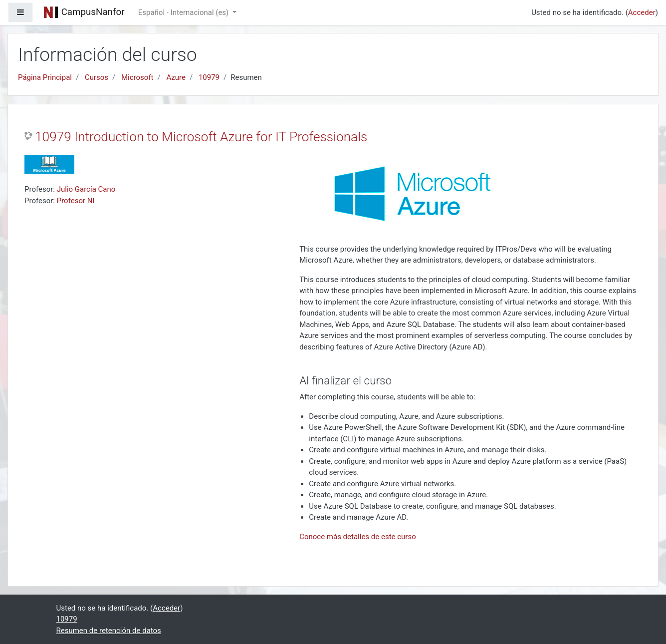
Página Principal (45, 77)
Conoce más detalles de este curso (358, 537)
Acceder (642, 12)
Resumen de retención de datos (109, 631)
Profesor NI (76, 201)
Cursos (97, 77)
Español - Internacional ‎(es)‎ (184, 12)
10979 (209, 77)
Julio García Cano (86, 189)
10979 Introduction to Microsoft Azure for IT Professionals (201, 137)
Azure (176, 77)
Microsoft (137, 77)
